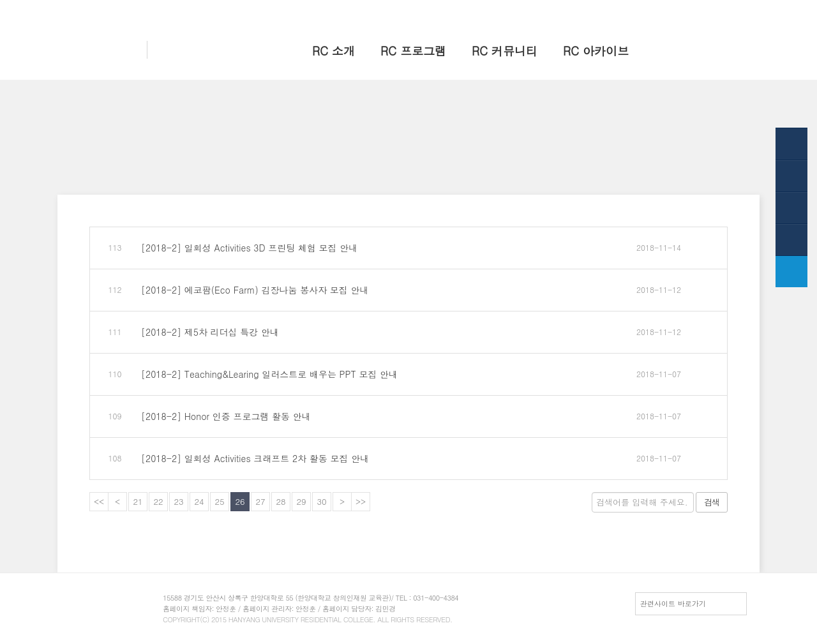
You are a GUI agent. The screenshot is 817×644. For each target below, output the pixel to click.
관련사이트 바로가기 (673, 603)
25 (219, 501)
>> (361, 501)
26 (240, 501)
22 (158, 501)
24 (199, 501)
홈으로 (581, 11)
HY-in (664, 11)
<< (99, 501)
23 (178, 501)
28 (281, 501)
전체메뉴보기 (708, 11)
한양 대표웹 (623, 11)
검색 (712, 502)
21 (138, 501)
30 (321, 501)
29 (301, 501)
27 (260, 501)
